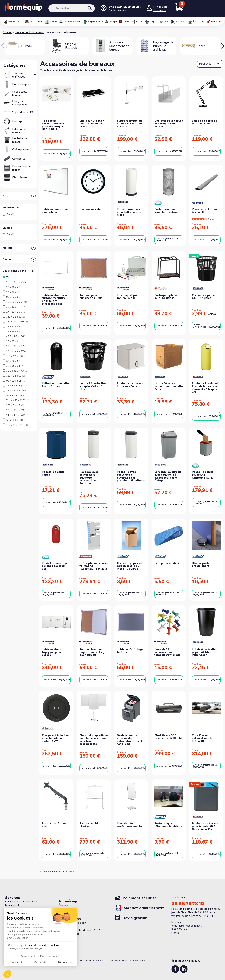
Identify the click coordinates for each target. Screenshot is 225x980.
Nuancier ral (12, 905)
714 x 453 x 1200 (18, 400)
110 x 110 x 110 (17, 425)
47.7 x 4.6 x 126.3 (18, 336)
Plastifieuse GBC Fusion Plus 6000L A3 (168, 737)
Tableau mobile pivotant (90, 825)
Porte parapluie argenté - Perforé (166, 211)
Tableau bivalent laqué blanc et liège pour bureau (93, 652)
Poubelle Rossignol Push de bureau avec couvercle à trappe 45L (205, 388)
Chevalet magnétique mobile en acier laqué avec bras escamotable (94, 740)
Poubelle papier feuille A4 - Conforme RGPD (203, 475)
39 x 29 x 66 (15, 332)
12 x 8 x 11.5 (15, 386)
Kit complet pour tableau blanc (128, 297)
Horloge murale (90, 209)
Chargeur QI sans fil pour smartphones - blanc (93, 124)
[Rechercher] (72, 8)
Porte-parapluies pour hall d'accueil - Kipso (130, 212)
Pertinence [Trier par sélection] (210, 64)
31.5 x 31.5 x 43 (17, 371)
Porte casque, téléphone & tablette (168, 825)
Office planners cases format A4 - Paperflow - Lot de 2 (94, 566)
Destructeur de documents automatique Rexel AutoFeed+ (129, 740)
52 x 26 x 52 (15, 361)
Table (201, 46)
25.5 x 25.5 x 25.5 (18, 282)
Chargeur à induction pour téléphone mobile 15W (56, 738)
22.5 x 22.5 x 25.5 (18, 391)
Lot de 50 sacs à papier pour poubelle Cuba (169, 386)
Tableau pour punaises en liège (91, 297)
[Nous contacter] (121, 9)
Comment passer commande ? (22, 901)
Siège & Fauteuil (71, 46)
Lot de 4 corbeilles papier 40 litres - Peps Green (205, 652)
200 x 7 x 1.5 (15, 405)
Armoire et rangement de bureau (119, 46)
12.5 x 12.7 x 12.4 (18, 351)
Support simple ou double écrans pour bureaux (130, 124)
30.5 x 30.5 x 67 (17, 346)
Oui (10, 214)
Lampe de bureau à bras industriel (205, 122)
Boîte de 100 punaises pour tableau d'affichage (167, 652)
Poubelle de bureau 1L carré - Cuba (130, 385)
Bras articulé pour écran (54, 825)
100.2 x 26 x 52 (17, 302)
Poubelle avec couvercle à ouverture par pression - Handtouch (131, 476)
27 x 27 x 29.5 (16, 312)
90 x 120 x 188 (16, 381)
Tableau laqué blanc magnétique (55, 211)
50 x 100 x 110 (16, 420)
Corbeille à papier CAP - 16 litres (204, 297)
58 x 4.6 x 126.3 (17, 395)
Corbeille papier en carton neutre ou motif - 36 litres (130, 566)
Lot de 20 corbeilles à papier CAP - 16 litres (93, 386)
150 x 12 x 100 (16, 356)
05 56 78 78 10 (188, 904)
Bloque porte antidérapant (201, 565)
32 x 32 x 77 (15, 292)
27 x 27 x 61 (15, 341)
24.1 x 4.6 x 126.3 (18, 415)
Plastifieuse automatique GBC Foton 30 (204, 738)
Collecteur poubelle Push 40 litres (55, 385)
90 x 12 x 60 (15, 297)
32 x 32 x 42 (15, 327)
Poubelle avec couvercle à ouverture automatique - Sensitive (89, 478)
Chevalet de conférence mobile (129, 825)
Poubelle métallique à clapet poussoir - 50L (56, 566)
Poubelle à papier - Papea (55, 473)
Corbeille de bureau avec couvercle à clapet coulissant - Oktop (168, 476)
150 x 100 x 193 (17, 322)
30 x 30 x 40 (15, 287)
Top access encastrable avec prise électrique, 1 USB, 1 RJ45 (54, 125)
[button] (223, 46)
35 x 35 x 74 (15, 366)
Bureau (27, 46)
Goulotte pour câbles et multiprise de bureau (169, 124)
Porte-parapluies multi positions (166, 297)
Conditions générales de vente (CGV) (80, 930)
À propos (64, 905)
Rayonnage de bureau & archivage (163, 46)
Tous (9, 277)
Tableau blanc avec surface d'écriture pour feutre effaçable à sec (55, 300)
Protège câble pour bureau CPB (205, 211)
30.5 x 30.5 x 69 (17, 410)
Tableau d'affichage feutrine (130, 651)
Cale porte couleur (167, 563)
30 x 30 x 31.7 (16, 307)
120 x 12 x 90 (16, 376)
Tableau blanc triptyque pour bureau (52, 652)
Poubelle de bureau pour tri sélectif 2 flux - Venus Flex (205, 826)
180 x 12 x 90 (16, 317)
